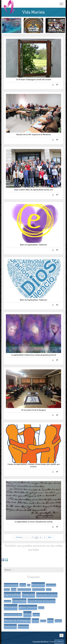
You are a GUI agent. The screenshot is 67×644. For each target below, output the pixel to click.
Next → (50, 537)
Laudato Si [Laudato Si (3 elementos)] (36, 614)
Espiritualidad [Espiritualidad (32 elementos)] (12, 595)
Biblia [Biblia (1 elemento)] (29, 585)
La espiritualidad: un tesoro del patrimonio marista (34, 522)
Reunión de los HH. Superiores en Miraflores (34, 135)
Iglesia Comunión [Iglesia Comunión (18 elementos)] (28, 607)
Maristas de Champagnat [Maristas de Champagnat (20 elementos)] (17, 620)
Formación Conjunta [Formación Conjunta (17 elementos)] (47, 595)
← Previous (18, 537)
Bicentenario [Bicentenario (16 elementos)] (38, 585)
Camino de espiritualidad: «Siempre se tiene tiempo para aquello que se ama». (34, 466)
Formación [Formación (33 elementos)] (28, 595)
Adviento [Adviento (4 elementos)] (23, 585)
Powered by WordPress (41, 642)
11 (45, 537)
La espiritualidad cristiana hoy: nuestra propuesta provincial (34, 355)
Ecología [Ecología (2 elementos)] (14, 589)
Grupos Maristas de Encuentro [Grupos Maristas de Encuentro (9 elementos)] (41, 601)
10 (40, 537)
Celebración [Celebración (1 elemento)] (7, 590)
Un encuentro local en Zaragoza (33, 410)
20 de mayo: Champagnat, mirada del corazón (34, 80)
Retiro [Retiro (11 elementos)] (50, 620)
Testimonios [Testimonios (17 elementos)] (10, 626)
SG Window (59, 642)
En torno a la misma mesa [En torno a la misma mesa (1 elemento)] (38, 590)
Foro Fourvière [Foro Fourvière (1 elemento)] (7, 601)
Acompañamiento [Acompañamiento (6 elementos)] (11, 585)
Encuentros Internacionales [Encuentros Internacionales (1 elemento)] (24, 590)
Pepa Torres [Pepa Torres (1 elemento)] (43, 621)
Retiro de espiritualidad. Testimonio (33, 245)
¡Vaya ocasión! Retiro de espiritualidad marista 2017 (33, 190)
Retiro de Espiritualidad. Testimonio (33, 300)
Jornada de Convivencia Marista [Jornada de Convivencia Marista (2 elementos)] (13, 615)
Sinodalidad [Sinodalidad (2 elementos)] (58, 621)
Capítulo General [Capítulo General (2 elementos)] (51, 585)
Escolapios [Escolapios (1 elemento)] (49, 590)
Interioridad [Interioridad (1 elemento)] (41, 608)
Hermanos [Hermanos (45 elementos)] (11, 607)
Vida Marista (33, 12)
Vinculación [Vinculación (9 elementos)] (23, 627)
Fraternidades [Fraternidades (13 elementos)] (19, 601)
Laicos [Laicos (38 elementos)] (27, 614)
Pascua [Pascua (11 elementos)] (35, 620)
